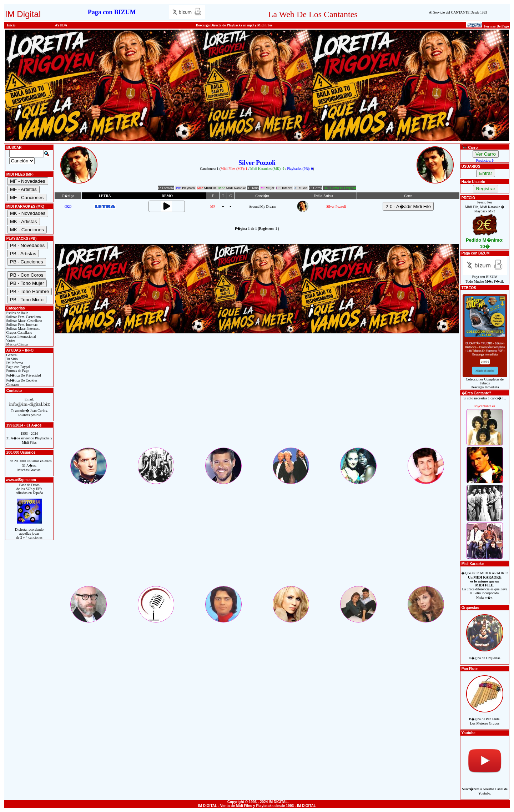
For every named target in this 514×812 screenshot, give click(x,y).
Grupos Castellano (19, 332)
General (11, 355)
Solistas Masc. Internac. (22, 329)
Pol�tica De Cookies (21, 380)
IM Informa (14, 363)
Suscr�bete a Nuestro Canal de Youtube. (485, 787)
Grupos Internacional (21, 336)
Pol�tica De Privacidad (23, 375)
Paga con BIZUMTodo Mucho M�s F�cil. (485, 278)
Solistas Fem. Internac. (22, 325)
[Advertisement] (257, 397)
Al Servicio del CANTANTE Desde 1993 (458, 12)
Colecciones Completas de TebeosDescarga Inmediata (485, 382)
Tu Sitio (11, 359)
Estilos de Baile (17, 313)
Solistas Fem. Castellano (23, 317)
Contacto (12, 385)
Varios (10, 340)
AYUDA (61, 25)
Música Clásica (17, 344)
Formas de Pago (17, 371)
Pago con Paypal (18, 367)
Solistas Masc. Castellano (24, 321)
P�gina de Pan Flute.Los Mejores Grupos (485, 717)
